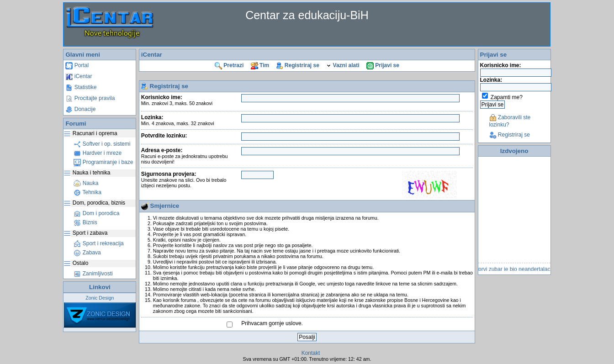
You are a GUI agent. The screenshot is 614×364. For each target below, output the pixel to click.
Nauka (86, 183)
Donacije (80, 109)
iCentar (79, 76)
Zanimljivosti (93, 274)
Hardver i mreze (98, 153)
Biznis (85, 222)
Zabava (87, 253)
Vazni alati (343, 65)
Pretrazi (229, 65)
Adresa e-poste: (185, 156)
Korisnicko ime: (177, 100)
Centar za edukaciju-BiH (307, 15)
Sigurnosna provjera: (184, 179)
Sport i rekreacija (98, 243)
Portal (77, 65)
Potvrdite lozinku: (164, 136)
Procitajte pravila (90, 98)
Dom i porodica (96, 213)
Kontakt (311, 353)
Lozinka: (178, 120)
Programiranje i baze (103, 162)
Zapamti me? (507, 97)
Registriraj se (298, 65)
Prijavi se (383, 65)
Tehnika (87, 192)
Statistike (81, 87)
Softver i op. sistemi (102, 144)
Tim (260, 65)
